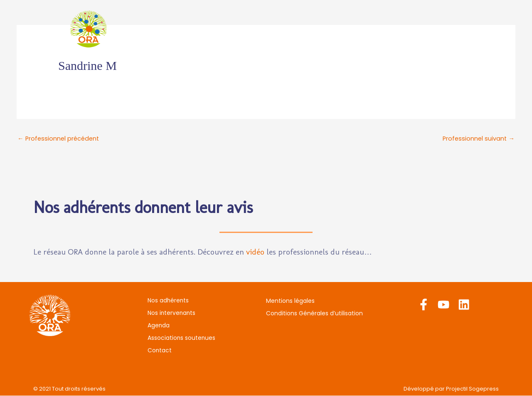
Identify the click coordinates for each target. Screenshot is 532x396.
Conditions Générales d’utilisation (314, 314)
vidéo (255, 252)
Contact (451, 29)
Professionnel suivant (478, 139)
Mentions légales (290, 301)
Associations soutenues (381, 29)
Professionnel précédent (60, 139)
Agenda (312, 29)
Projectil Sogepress (472, 389)
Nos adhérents (185, 29)
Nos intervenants (254, 29)
